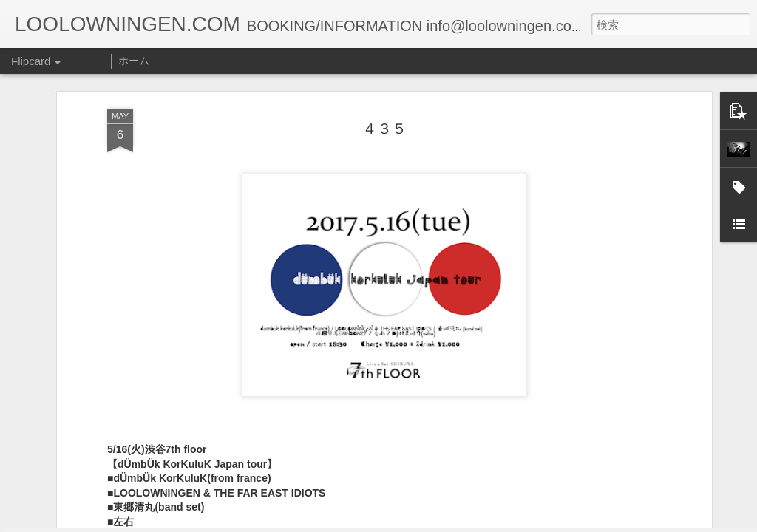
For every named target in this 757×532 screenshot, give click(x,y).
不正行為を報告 (468, 522)
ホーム (134, 61)
